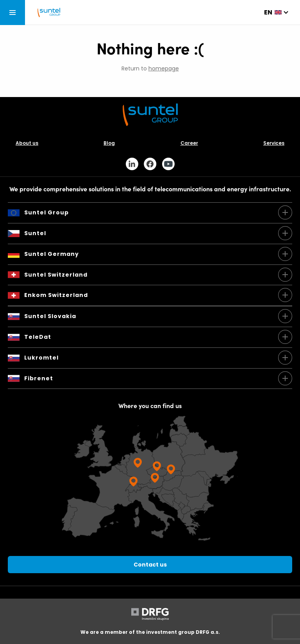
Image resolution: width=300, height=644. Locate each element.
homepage (164, 68)
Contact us (150, 565)
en (268, 12)
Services (274, 143)
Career (189, 143)
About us (27, 143)
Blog (109, 143)
